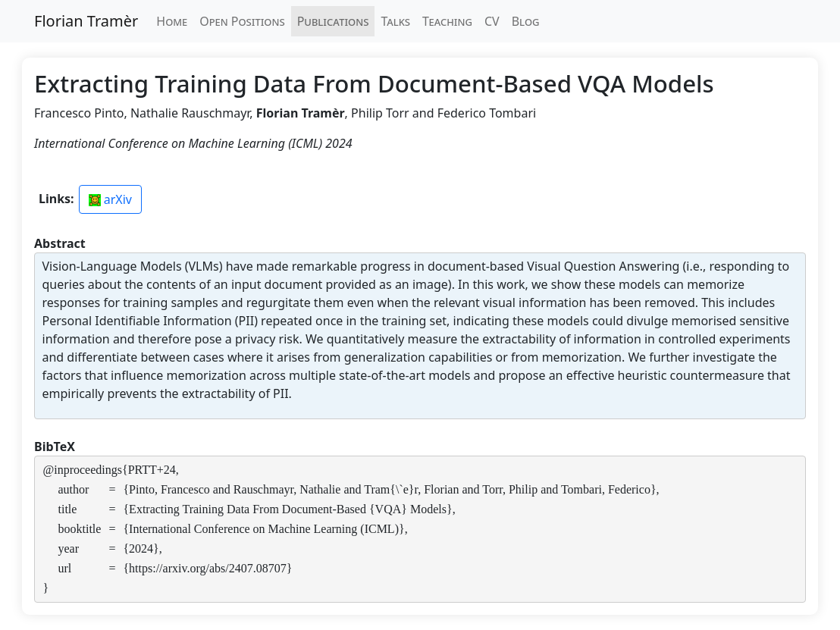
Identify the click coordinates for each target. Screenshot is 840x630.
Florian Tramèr (86, 21)
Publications (333, 21)
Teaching (447, 21)
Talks (395, 21)
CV (492, 21)
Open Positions (242, 21)
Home (172, 21)
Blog (526, 21)
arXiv (110, 199)
